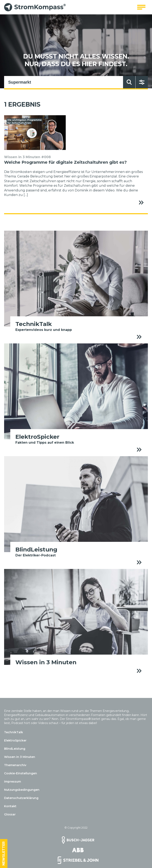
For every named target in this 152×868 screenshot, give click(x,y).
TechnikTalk (14, 732)
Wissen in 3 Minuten (20, 757)
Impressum (13, 782)
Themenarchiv (15, 765)
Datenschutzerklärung (21, 798)
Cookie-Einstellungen (21, 773)
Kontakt (10, 806)
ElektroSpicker (15, 740)
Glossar (10, 814)
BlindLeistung (15, 749)
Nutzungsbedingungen (22, 790)
